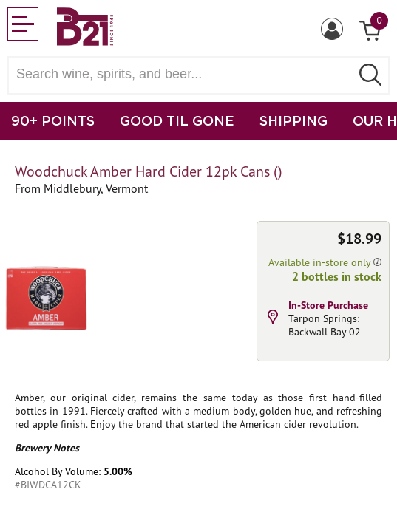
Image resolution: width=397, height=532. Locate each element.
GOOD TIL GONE (177, 120)
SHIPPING (293, 120)
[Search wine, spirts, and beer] (184, 74)
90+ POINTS (53, 120)
